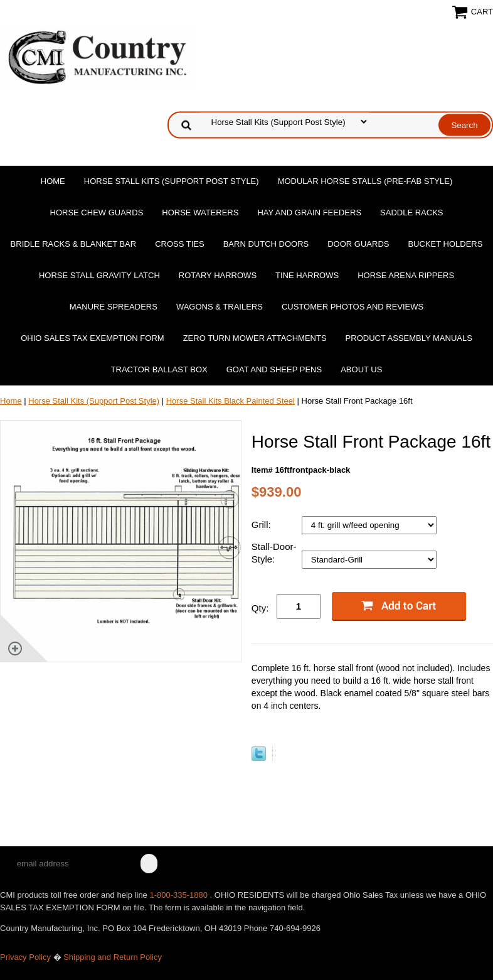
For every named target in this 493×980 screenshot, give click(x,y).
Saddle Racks (411, 213)
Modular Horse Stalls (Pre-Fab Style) (365, 181)
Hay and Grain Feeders (309, 213)
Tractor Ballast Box (159, 369)
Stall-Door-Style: (274, 553)
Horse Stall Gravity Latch (99, 275)
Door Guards (358, 244)
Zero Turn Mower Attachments (255, 338)
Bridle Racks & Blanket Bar (74, 244)
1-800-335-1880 (179, 895)
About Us (361, 369)
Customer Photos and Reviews (353, 307)
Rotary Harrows (218, 275)
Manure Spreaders (114, 307)
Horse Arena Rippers (406, 275)
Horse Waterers (200, 213)
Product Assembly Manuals (409, 338)
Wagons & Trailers (220, 307)
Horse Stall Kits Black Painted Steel (231, 401)
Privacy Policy (25, 957)
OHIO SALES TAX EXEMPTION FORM (93, 338)
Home (53, 181)
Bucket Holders (445, 244)
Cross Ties (180, 244)
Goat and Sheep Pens (274, 369)
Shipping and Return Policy (113, 957)
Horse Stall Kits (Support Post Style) (172, 181)
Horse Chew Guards (97, 213)
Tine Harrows (307, 275)
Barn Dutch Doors (266, 244)
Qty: (260, 608)
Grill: (262, 525)
